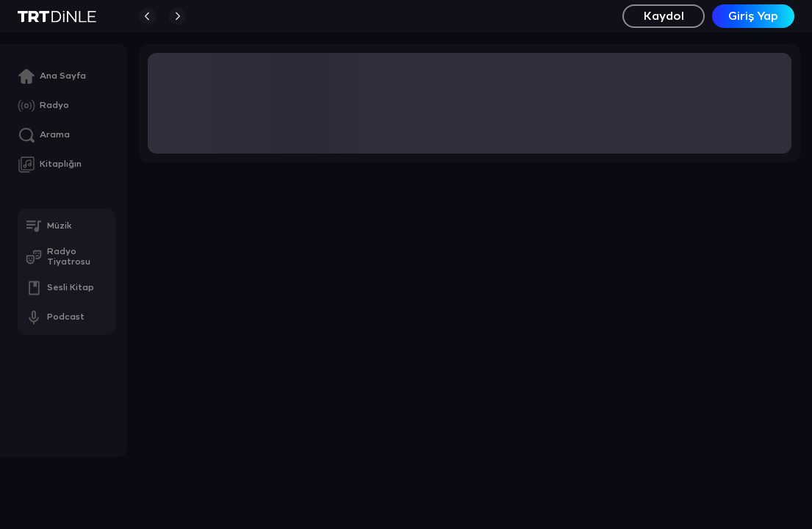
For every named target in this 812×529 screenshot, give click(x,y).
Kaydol (664, 17)
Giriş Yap (753, 17)
